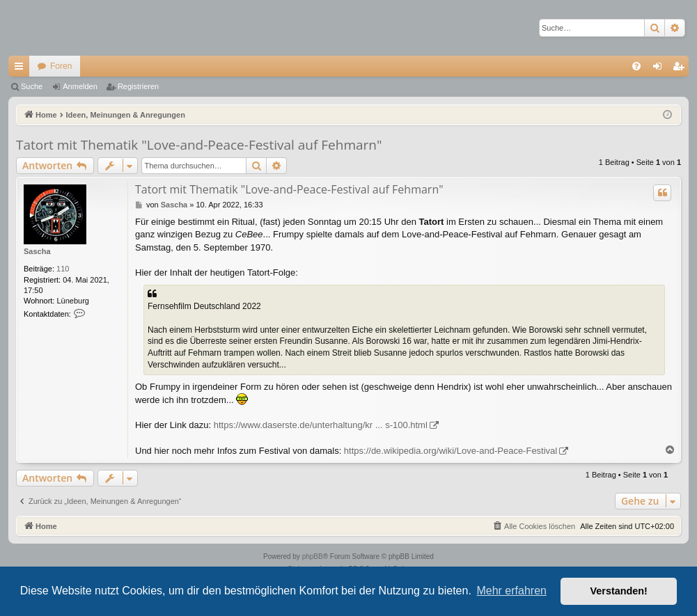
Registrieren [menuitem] (681, 69)
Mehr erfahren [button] (511, 591)
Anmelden (80, 86)
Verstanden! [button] (619, 591)
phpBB (313, 556)
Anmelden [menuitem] (660, 69)
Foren (61, 66)
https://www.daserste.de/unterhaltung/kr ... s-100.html (321, 425)
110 (63, 269)
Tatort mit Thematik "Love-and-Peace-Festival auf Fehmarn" (199, 145)
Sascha (37, 251)
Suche (32, 86)
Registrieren (138, 86)
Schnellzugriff (22, 69)
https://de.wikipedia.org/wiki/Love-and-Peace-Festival (451, 451)
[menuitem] (636, 66)
